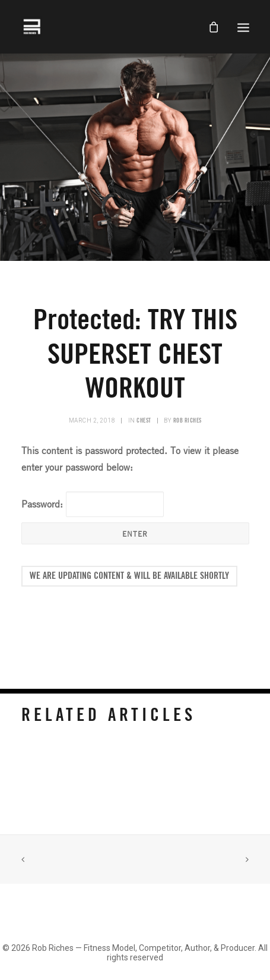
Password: (93, 504)
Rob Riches (188, 421)
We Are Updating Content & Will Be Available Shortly (129, 576)
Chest (144, 421)
